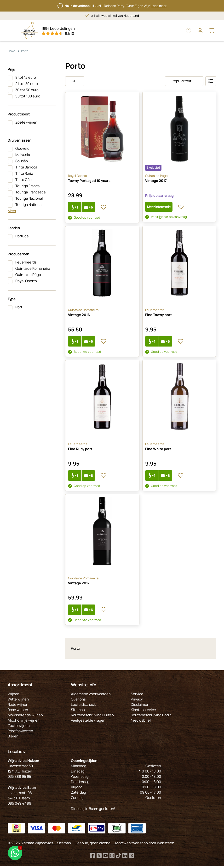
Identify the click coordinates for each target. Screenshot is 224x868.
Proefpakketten (20, 733)
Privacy (137, 701)
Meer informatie (159, 207)
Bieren (13, 738)
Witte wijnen (18, 701)
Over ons (78, 701)
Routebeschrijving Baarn (151, 717)
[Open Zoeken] (177, 31)
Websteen (166, 845)
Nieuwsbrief (141, 722)
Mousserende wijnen (25, 717)
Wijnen (14, 696)
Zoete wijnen (19, 727)
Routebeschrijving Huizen (92, 717)
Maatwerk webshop (132, 845)
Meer (12, 211)
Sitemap (78, 712)
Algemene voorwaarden (91, 696)
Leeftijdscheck (83, 706)
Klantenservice (143, 712)
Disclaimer (140, 706)
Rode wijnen (18, 706)
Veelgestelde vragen (88, 722)
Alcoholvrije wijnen (24, 722)
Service (137, 696)
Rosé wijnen (18, 712)
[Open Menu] (12, 31)
